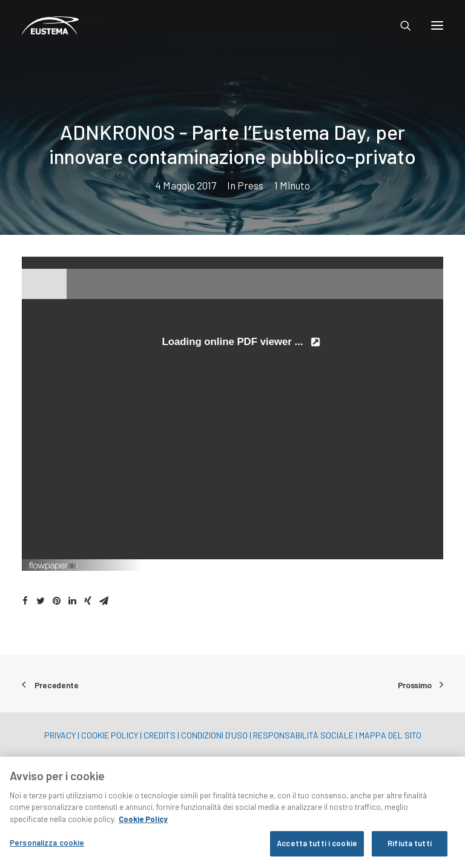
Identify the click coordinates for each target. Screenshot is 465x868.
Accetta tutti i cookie (317, 845)
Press (250, 185)
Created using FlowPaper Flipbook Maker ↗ (379, 565)
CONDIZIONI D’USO (214, 735)
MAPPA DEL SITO (390, 735)
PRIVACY (60, 735)
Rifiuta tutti (410, 845)
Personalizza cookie (47, 844)
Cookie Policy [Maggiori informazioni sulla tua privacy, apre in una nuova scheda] (143, 820)
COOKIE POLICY (110, 735)
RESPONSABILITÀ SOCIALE (303, 735)
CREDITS (160, 735)
